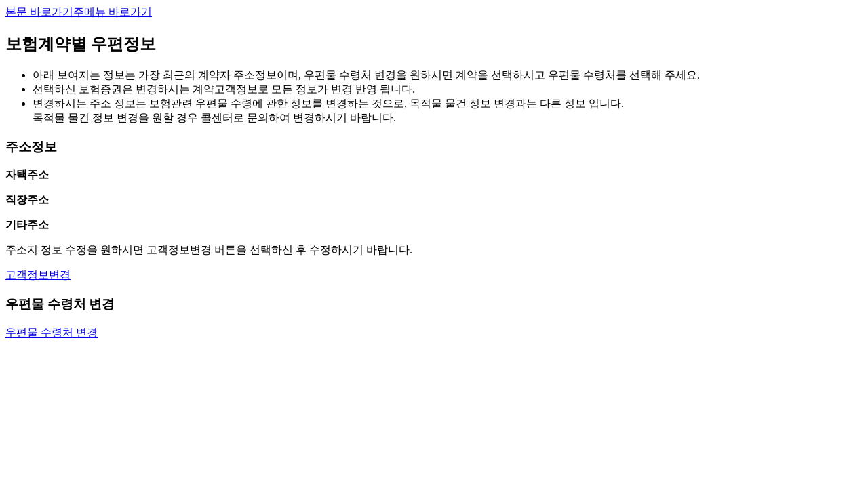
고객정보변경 (38, 275)
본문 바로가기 (39, 12)
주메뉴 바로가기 (113, 12)
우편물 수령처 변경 (52, 332)
